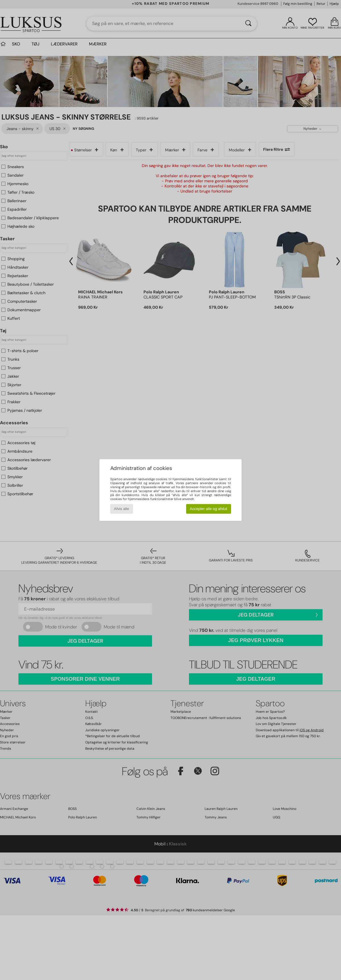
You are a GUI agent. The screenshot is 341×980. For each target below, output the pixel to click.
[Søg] (248, 24)
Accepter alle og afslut (208, 509)
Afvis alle (121, 509)
